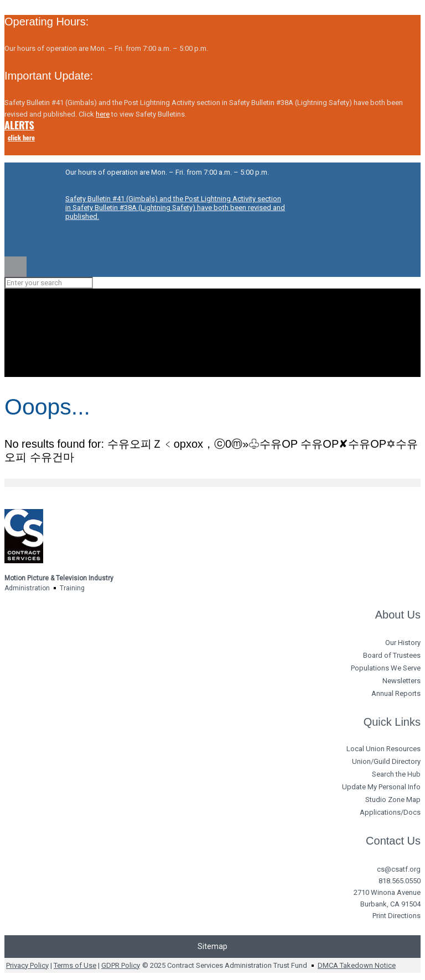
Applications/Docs (390, 812)
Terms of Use (75, 965)
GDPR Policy (121, 965)
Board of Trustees (392, 655)
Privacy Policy (27, 965)
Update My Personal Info (381, 787)
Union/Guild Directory (386, 761)
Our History (403, 643)
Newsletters (401, 681)
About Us (398, 615)
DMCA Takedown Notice (357, 965)
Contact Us (393, 841)
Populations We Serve (386, 668)
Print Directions (397, 916)
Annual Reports (396, 693)
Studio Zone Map (393, 800)
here (103, 114)
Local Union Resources (383, 749)
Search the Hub (396, 774)
